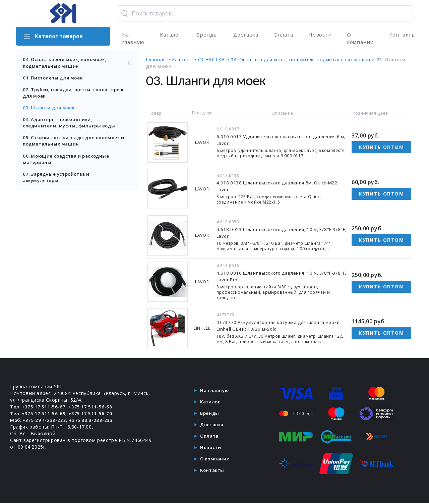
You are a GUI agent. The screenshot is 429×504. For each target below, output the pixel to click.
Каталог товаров (53, 36)
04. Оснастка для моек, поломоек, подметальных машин (80, 64)
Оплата (282, 35)
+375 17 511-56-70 (94, 414)
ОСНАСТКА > (219, 61)
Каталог (170, 35)
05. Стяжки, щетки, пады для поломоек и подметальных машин (75, 145)
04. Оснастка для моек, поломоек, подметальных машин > (308, 61)
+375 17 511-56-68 (94, 408)
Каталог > (189, 61)
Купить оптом (381, 148)
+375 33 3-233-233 (95, 421)
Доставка (244, 35)
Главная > (163, 61)
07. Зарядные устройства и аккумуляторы (58, 182)
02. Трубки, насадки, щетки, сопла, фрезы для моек (69, 95)
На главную (133, 39)
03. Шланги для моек (50, 110)
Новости (318, 35)
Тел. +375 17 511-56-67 (39, 408)
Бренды (206, 35)
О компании (359, 39)
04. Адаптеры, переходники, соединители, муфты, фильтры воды (71, 126)
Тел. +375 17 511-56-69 (39, 414)
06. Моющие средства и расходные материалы (69, 163)
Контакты (401, 35)
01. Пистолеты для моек (54, 80)
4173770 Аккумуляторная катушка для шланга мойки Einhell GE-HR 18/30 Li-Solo (278, 327)
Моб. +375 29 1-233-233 (40, 421)
